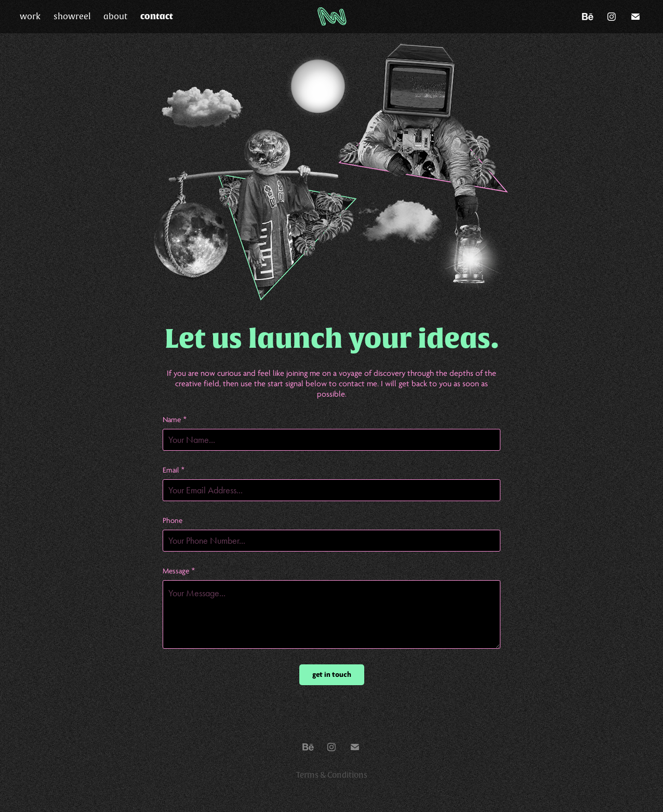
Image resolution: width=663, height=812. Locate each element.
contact (157, 16)
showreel (72, 17)
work (30, 17)
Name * (175, 420)
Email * (174, 470)
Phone (173, 521)
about (115, 17)
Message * (179, 571)
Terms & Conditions (332, 775)
